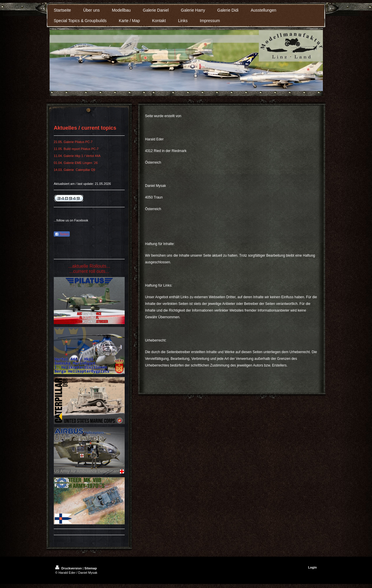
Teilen (62, 234)
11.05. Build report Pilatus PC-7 (76, 149)
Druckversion (69, 568)
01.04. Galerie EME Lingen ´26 (76, 163)
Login (312, 567)
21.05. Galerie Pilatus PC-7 (74, 142)
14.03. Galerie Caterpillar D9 (74, 170)
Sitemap (91, 568)
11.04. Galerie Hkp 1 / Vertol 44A (77, 156)
